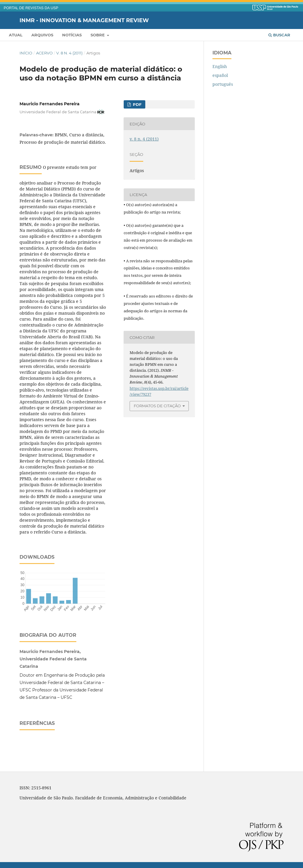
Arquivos (42, 35)
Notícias (72, 35)
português (223, 84)
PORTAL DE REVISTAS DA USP (31, 8)
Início (26, 53)
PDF (137, 104)
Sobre (98, 35)
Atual (16, 35)
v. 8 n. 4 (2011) (69, 53)
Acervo (44, 53)
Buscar (279, 35)
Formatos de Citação (157, 406)
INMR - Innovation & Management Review (84, 20)
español (220, 75)
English (220, 66)
